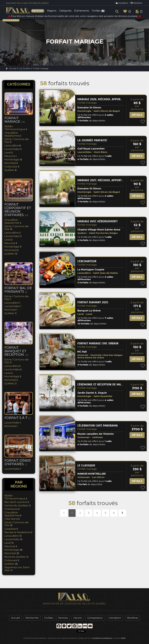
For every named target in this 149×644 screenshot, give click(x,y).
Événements (82, 11)
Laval (8, 153)
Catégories (65, 11)
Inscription (122, 3)
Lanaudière (12, 146)
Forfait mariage (87, 103)
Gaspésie (10, 529)
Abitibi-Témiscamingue (15, 128)
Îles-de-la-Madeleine (17, 532)
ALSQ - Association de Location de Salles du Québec (18, 10)
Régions (52, 11)
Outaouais (11, 166)
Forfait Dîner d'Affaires (17, 462)
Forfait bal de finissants (18, 290)
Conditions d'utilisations (102, 638)
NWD (123, 638)
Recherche (32, 618)
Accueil (15, 618)
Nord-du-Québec (15, 557)
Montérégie (12, 160)
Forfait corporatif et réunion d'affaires (18, 210)
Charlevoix (11, 509)
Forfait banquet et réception (16, 351)
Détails (137, 115)
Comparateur (95, 618)
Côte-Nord (11, 519)
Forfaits (98, 11)
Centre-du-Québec (16, 505)
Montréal (10, 163)
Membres (136, 3)
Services (63, 618)
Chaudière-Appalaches (12, 134)
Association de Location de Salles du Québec (28, 3)
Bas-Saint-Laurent (16, 502)
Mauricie (10, 156)
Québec (9, 170)
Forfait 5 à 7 (17, 418)
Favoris (77, 618)
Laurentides (12, 149)
